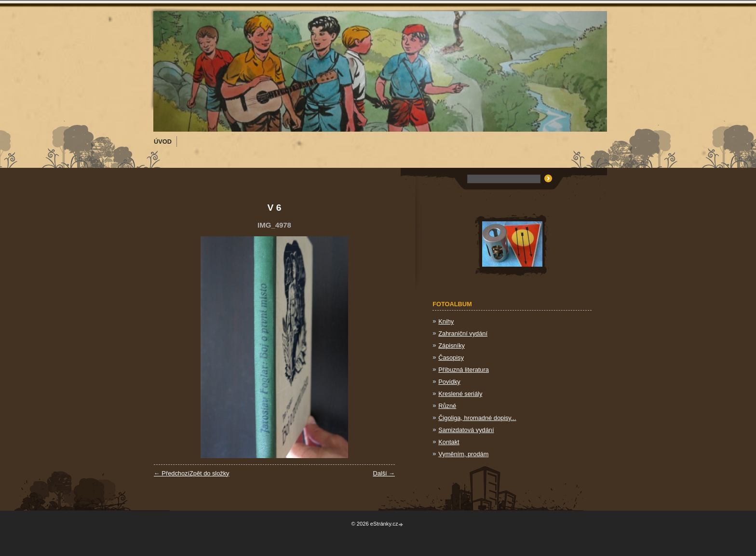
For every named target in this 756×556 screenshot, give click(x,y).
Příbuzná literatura (464, 370)
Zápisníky (452, 346)
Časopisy (451, 358)
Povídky (449, 382)
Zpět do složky (209, 473)
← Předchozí (172, 473)
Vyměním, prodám (463, 454)
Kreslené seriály (460, 394)
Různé (447, 406)
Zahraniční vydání (463, 333)
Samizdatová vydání (466, 430)
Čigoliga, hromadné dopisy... (477, 418)
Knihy (446, 321)
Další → (384, 473)
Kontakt (449, 442)
